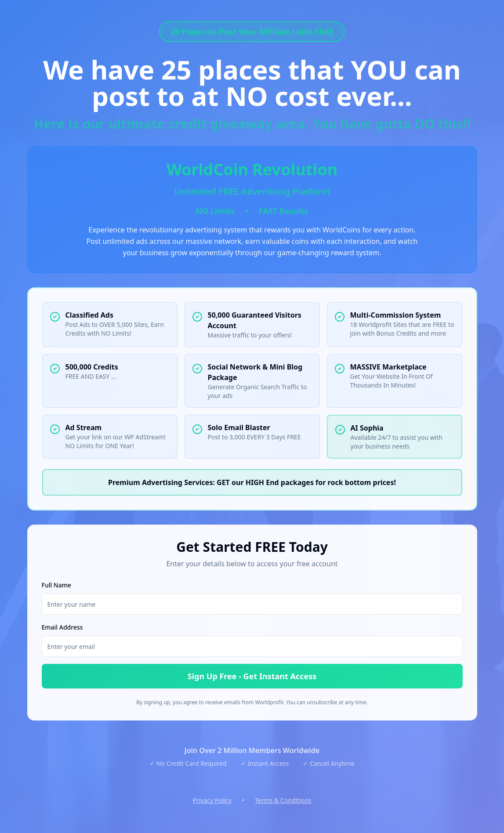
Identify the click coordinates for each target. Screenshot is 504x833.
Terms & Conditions (283, 800)
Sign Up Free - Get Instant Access (252, 676)
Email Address (62, 627)
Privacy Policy (212, 800)
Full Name (57, 585)
